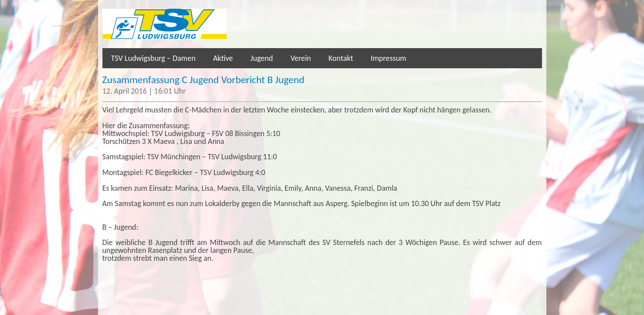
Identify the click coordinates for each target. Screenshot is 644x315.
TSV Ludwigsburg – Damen (153, 58)
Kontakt (341, 58)
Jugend (262, 58)
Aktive (223, 58)
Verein (301, 58)
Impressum (389, 58)
